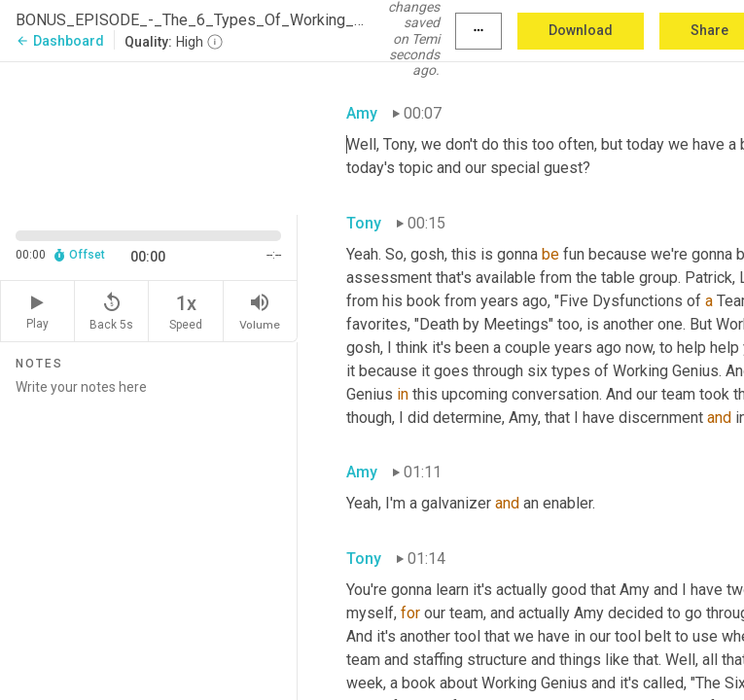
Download (581, 30)
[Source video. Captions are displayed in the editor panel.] (149, 137)
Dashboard (60, 41)
